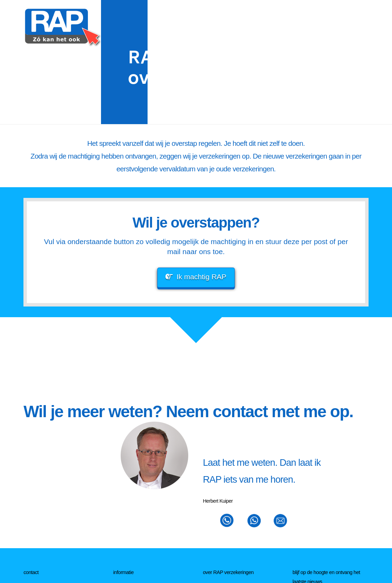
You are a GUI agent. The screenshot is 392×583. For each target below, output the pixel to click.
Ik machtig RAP (196, 277)
